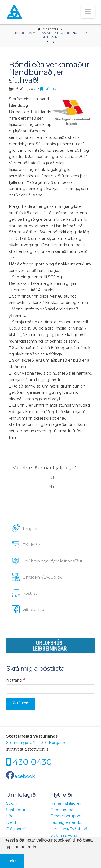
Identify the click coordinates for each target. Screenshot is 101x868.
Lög (10, 816)
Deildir (12, 822)
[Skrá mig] (21, 704)
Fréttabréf (16, 829)
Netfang (16, 680)
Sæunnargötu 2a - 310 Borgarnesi (38, 743)
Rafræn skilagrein (67, 803)
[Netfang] (50, 689)
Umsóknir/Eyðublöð (69, 829)
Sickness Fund (64, 835)
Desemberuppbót (67, 816)
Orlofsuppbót (63, 810)
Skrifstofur (16, 810)
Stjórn (12, 803)
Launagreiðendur (67, 822)
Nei (52, 486)
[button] (88, 12)
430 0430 (32, 762)
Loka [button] (12, 861)
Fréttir (48, 89)
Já (52, 477)
